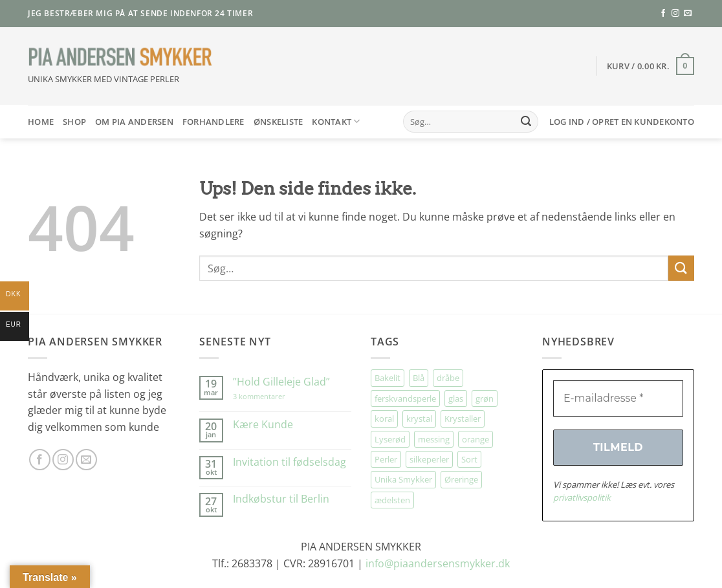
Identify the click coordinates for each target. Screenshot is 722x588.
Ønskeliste (279, 122)
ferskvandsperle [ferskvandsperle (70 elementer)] (405, 398)
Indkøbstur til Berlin (281, 499)
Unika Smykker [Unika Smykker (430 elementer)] (403, 479)
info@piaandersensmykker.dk (438, 563)
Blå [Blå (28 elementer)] (419, 378)
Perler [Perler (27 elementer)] (386, 459)
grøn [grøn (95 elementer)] (485, 398)
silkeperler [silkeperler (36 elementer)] (429, 459)
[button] (651, 66)
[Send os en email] (688, 14)
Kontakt (336, 121)
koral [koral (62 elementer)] (384, 419)
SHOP (74, 122)
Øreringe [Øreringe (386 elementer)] (461, 479)
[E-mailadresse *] (618, 398)
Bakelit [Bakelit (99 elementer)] (388, 378)
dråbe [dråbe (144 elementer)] (448, 378)
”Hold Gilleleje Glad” (281, 382)
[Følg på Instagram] (675, 14)
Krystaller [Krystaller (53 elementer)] (463, 419)
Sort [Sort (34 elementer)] (469, 459)
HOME (41, 122)
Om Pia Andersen (134, 122)
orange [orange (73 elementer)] (476, 439)
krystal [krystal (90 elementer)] (419, 419)
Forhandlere (213, 122)
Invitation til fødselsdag (290, 462)
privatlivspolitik (582, 497)
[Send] (526, 122)
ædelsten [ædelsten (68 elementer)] (392, 500)
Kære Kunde (263, 425)
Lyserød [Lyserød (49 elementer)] (390, 439)
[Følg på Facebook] (663, 14)
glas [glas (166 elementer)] (456, 398)
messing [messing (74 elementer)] (434, 439)
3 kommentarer (272, 396)
